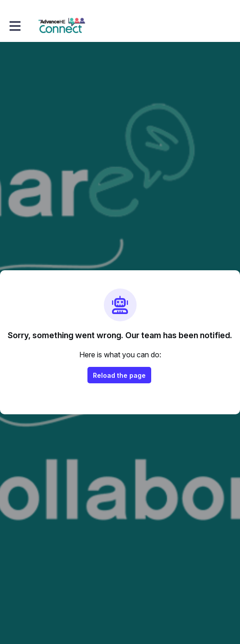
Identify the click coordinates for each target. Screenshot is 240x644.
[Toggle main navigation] (15, 26)
